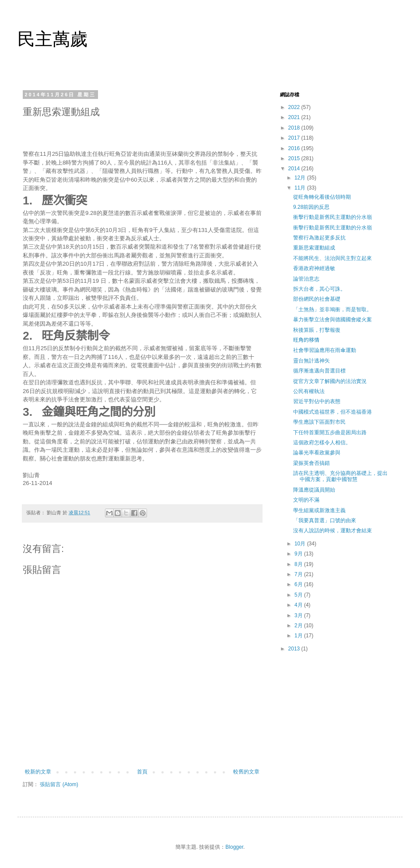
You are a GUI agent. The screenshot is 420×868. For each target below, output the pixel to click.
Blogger (234, 847)
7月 (299, 574)
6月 (299, 584)
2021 (295, 117)
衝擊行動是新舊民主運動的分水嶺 (332, 217)
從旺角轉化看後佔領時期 (322, 197)
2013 (295, 649)
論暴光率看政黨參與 (317, 453)
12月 (301, 178)
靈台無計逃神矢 (311, 361)
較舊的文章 (246, 772)
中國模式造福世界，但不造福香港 (332, 412)
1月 (299, 636)
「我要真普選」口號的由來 (325, 520)
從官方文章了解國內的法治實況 (330, 381)
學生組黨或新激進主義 (319, 510)
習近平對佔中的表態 (317, 401)
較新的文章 (38, 772)
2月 (299, 626)
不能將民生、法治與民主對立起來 (332, 258)
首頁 (142, 772)
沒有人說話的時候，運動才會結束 (332, 531)
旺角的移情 (306, 340)
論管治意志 (306, 279)
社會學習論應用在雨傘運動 (325, 350)
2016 (295, 148)
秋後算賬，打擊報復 (317, 330)
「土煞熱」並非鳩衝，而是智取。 (332, 309)
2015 (295, 158)
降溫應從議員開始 (314, 490)
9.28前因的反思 (311, 207)
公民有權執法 (309, 391)
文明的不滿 (306, 500)
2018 (295, 128)
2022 (295, 107)
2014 (295, 169)
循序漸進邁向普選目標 (319, 371)
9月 (299, 554)
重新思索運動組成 (314, 248)
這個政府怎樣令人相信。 (322, 443)
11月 (301, 188)
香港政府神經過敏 (314, 268)
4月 (299, 605)
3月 (299, 615)
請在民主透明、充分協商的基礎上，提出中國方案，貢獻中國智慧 (340, 476)
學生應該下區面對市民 (319, 422)
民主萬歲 (52, 39)
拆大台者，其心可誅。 (319, 289)
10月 (301, 544)
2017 (295, 138)
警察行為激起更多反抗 (319, 238)
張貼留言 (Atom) (59, 784)
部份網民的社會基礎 (317, 299)
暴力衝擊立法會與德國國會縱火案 (332, 320)
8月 (299, 564)
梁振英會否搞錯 (311, 463)
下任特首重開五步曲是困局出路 (330, 432)
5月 (299, 595)
